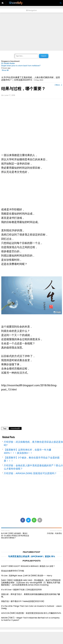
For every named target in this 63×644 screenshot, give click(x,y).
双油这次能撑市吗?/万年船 (13, 571)
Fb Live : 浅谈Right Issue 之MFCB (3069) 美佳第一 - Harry (27, 576)
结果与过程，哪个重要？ (23, 89)
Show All (5, 70)
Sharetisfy (16, 3)
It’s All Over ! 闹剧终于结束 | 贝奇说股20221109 (21, 590)
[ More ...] (58, 85)
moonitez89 (15, 428)
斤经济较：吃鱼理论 (54, 533)
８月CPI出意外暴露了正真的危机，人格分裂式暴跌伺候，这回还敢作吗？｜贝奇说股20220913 (31, 79)
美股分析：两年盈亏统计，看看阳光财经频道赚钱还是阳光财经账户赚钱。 (31, 595)
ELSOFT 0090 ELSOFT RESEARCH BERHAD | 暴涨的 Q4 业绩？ (28, 566)
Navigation (32, 10)
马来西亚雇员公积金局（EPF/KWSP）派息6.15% (32, 556)
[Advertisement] (31, 32)
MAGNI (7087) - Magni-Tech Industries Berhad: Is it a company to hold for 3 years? (30, 619)
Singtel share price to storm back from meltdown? (21, 66)
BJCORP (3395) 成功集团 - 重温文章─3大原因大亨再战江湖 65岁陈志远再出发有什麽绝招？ (15, 536)
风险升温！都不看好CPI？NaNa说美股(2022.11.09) (23, 601)
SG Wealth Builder (8, 63)
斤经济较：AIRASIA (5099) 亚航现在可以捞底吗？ (30, 473)
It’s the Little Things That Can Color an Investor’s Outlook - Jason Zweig (31, 607)
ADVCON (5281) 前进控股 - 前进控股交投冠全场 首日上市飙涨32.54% (31, 613)
